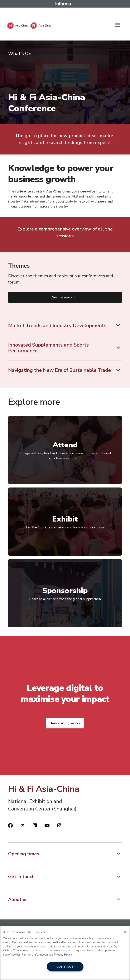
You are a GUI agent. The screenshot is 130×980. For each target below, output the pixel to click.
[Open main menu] (119, 25)
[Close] (125, 932)
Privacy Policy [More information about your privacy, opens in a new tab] (63, 955)
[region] (65, 953)
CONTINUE (65, 967)
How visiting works (65, 723)
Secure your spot (65, 297)
